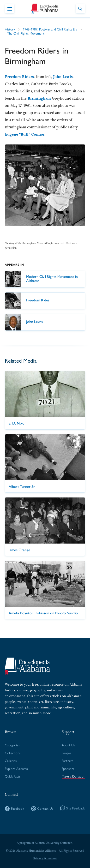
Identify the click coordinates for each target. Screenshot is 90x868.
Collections (13, 753)
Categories (12, 745)
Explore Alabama (16, 768)
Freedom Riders (19, 77)
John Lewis (63, 77)
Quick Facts (13, 776)
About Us (68, 745)
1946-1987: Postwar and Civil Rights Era (50, 29)
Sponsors (68, 768)
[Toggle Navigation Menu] (10, 9)
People (66, 753)
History (10, 29)
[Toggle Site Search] (80, 9)
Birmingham (39, 98)
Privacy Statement (45, 858)
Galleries (11, 760)
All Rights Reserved (72, 851)
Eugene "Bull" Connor (25, 134)
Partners (67, 760)
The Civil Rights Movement (26, 33)
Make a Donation (73, 776)
